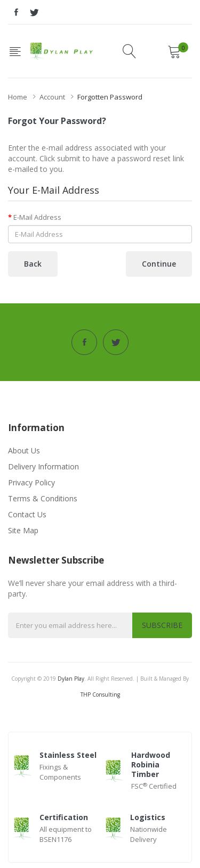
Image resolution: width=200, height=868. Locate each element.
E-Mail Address (37, 217)
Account (52, 97)
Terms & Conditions (43, 498)
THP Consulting (100, 695)
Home (18, 97)
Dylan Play (71, 679)
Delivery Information (43, 466)
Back (33, 264)
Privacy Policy (31, 482)
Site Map (23, 530)
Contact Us (27, 514)
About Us (24, 450)
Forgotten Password (110, 97)
